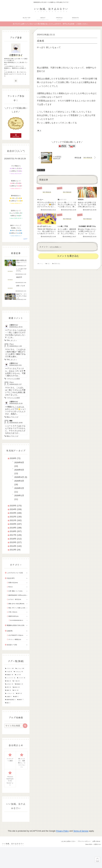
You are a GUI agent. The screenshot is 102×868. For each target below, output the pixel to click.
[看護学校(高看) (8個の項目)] (10, 700)
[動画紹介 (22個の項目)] (19, 684)
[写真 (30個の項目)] (8, 681)
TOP (97, 861)
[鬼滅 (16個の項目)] (8, 690)
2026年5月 (19, 470)
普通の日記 (41, 170)
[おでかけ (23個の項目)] (9, 684)
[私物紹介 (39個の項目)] (9, 675)
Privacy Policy (62, 831)
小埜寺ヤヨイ (16, 55)
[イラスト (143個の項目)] (9, 669)
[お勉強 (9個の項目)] (8, 697)
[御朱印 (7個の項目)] (20, 700)
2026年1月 (19, 496)
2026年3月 (19, 481)
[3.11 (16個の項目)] (16, 690)
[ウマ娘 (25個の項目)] (16, 681)
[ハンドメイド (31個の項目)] (10, 678)
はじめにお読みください (69, 841)
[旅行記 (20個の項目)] (16, 687)
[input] (15, 726)
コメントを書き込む (68, 256)
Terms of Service (81, 831)
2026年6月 (19, 462)
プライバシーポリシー (84, 841)
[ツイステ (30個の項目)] (21, 678)
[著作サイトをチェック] (16, 81)
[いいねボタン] (38, 131)
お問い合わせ (96, 841)
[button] (25, 726)
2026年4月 (19, 477)
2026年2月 (19, 488)
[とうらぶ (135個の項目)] (20, 669)
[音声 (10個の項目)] (19, 694)
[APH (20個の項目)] (8, 687)
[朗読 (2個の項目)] (8, 703)
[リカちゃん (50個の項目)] (18, 672)
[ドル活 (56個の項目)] (8, 672)
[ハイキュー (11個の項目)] (10, 694)
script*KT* (25, 239)
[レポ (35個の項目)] (18, 675)
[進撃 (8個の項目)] (16, 697)
